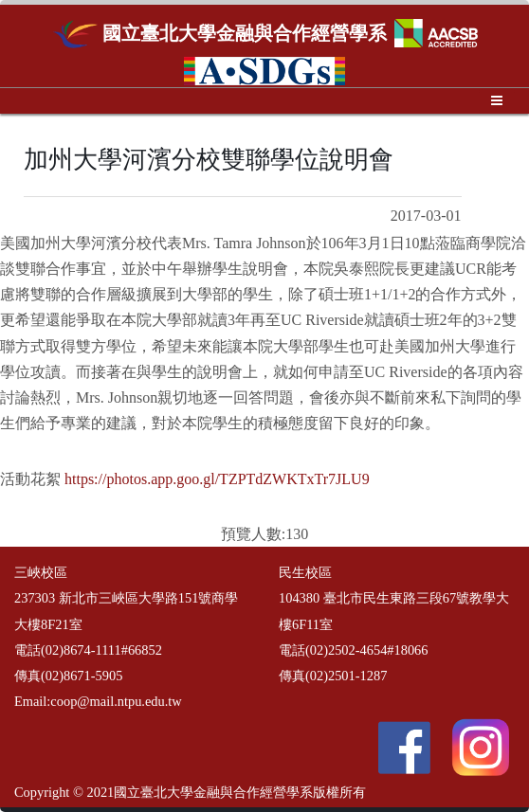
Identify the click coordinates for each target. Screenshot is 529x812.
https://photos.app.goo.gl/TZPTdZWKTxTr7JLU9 (217, 479)
